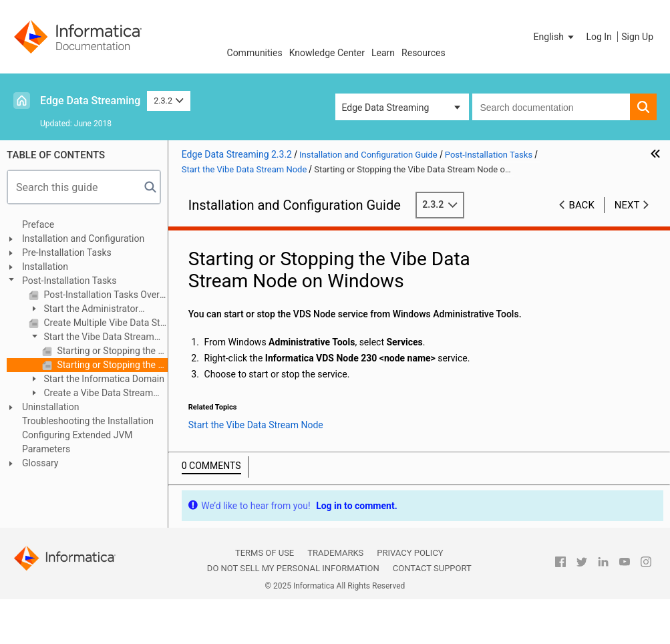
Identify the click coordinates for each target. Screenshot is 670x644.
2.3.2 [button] (169, 101)
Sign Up (637, 37)
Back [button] (582, 205)
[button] (555, 37)
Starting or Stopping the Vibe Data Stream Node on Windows (111, 365)
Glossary (40, 463)
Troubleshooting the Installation (88, 421)
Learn (383, 53)
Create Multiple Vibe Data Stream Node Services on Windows (105, 323)
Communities (255, 53)
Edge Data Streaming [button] (386, 108)
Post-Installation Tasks (69, 281)
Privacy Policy (410, 553)
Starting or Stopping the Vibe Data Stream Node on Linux (111, 351)
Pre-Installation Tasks (67, 253)
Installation (45, 267)
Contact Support (432, 568)
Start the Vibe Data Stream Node (92, 338)
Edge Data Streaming (90, 101)
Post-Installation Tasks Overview (105, 295)
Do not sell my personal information (293, 568)
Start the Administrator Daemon (83, 310)
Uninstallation (51, 407)
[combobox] (551, 107)
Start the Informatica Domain (103, 379)
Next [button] (627, 205)
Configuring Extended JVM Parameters (77, 442)
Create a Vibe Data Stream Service (91, 394)
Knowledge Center (327, 53)
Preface (38, 224)
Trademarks (335, 553)
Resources (424, 53)
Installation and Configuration (83, 238)
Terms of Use (265, 553)
